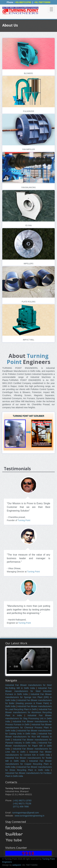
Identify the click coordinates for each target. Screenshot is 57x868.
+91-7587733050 (42, 2)
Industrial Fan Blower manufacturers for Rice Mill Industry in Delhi (28, 737)
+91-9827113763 (23, 2)
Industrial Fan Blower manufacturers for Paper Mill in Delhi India (28, 746)
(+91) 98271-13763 (22, 800)
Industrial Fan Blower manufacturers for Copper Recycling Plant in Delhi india (28, 764)
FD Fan (28, 225)
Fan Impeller (29, 149)
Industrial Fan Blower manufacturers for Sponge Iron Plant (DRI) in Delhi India (28, 697)
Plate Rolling (29, 302)
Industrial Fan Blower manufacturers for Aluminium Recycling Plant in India (28, 712)
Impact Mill (29, 340)
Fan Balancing (29, 187)
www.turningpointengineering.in (30, 816)
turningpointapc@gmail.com (26, 813)
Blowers (28, 73)
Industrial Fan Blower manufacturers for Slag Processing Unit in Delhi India (28, 718)
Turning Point (28, 359)
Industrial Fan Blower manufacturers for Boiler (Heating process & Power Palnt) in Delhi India (28, 703)
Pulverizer (29, 111)
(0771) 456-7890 (21, 807)
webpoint (16, 865)
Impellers (29, 264)
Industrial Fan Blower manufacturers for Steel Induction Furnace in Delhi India (28, 691)
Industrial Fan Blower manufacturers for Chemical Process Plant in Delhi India (28, 728)
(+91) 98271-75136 (22, 804)
